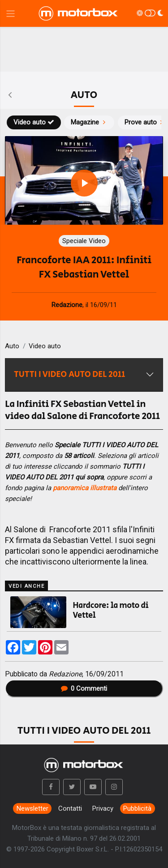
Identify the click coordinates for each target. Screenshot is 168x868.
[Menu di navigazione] (11, 14)
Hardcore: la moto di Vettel (111, 611)
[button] (51, 787)
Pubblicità (137, 808)
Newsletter (32, 808)
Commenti (84, 688)
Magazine (89, 122)
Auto (12, 346)
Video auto (34, 122)
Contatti (70, 808)
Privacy (103, 808)
